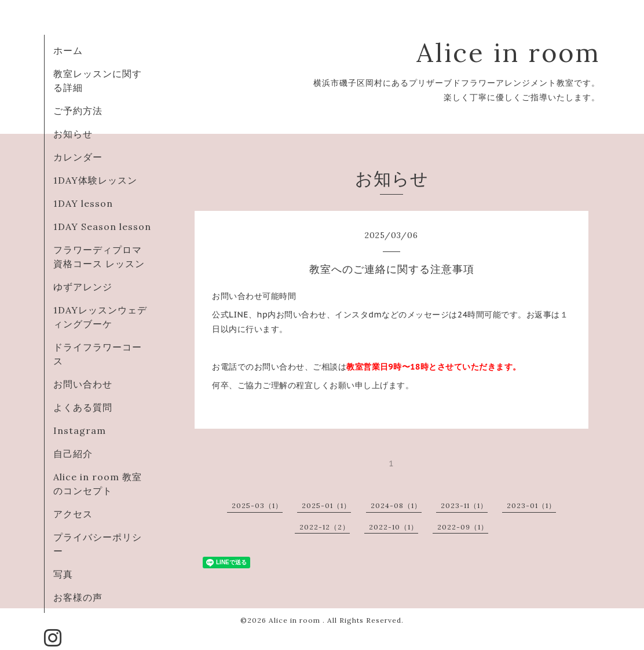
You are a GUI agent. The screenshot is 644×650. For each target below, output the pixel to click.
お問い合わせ (88, 384)
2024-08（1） (396, 505)
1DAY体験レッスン (100, 180)
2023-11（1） (464, 505)
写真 (63, 574)
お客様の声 (78, 597)
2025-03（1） (257, 505)
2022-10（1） (394, 527)
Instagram (80, 430)
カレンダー (78, 157)
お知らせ (73, 134)
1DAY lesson (83, 203)
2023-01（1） (531, 505)
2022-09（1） (463, 527)
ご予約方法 (78, 111)
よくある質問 (83, 407)
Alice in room (508, 52)
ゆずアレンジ (83, 287)
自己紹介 (73, 454)
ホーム (68, 50)
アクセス (73, 514)
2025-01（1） (326, 505)
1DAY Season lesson (102, 227)
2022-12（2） (325, 527)
